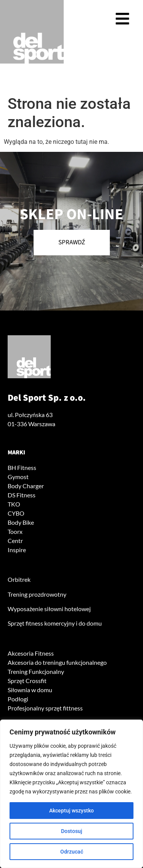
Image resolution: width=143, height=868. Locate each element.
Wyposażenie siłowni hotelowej (49, 609)
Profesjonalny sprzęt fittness (45, 708)
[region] (71, 794)
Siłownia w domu (30, 690)
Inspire (17, 550)
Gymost (18, 477)
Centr (15, 541)
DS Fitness (22, 495)
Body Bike (21, 522)
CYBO (16, 513)
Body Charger (26, 486)
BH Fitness (22, 467)
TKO (14, 504)
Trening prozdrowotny (37, 594)
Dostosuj (72, 831)
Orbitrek (19, 579)
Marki (16, 452)
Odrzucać (72, 852)
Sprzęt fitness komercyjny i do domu (55, 623)
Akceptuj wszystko (71, 811)
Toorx (15, 531)
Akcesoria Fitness (31, 653)
